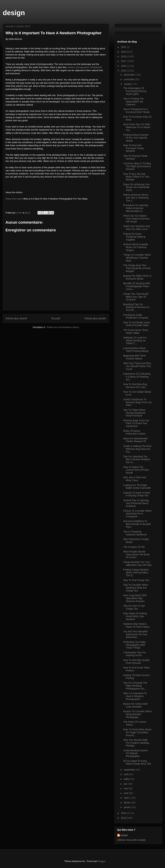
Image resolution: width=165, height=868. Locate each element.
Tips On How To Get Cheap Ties (134, 607)
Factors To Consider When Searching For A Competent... (137, 514)
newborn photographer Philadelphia (84, 67)
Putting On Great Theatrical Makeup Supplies (134, 237)
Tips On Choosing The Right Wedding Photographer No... (135, 686)
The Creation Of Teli (134, 547)
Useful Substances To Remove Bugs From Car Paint (137, 402)
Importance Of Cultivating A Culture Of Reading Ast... (137, 377)
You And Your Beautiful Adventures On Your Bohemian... (135, 634)
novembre (129, 79)
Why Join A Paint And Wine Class (135, 479)
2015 (124, 71)
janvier (128, 807)
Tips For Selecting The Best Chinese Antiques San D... (137, 459)
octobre (128, 84)
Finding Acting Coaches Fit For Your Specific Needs (136, 138)
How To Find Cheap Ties (136, 580)
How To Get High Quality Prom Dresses (136, 662)
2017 (124, 61)
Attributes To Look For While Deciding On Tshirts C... (135, 341)
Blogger (102, 861)
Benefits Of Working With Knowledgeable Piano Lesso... (137, 286)
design (14, 13)
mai (126, 788)
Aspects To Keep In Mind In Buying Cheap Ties (137, 494)
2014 (124, 813)
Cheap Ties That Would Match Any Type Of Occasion (136, 297)
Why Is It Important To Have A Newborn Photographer (135, 696)
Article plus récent (16, 318)
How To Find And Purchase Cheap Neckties (133, 148)
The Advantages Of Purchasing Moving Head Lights (135, 91)
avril (126, 793)
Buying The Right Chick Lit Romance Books (137, 277)
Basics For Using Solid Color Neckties (135, 705)
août (126, 774)
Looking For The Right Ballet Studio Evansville (137, 487)
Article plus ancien (95, 318)
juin (126, 784)
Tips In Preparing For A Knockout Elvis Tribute (136, 111)
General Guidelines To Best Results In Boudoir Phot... (137, 524)
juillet (127, 779)
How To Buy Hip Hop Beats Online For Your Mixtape (136, 177)
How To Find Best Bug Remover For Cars (135, 386)
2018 (124, 56)
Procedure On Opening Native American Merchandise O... (136, 208)
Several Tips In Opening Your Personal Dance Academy (136, 503)
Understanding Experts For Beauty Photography (135, 753)
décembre (129, 75)
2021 (124, 47)
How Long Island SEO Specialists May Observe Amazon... (135, 598)
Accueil (56, 318)
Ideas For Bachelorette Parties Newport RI (135, 440)
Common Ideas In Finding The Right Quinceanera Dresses (137, 166)
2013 (124, 818)
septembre (130, 770)
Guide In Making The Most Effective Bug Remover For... (137, 449)
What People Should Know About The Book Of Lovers (136, 555)
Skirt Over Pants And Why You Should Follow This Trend (137, 366)
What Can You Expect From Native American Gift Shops (136, 219)
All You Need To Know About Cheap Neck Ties (137, 762)
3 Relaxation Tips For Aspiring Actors (135, 654)
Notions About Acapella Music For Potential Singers (136, 247)
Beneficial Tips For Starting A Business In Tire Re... (136, 307)
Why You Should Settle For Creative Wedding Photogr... (136, 743)
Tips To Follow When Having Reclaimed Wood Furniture (134, 413)
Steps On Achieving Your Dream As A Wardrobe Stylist (136, 187)
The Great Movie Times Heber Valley (136, 331)
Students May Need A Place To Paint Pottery (136, 625)
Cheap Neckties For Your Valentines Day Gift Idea (137, 564)
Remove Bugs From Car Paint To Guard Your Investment (136, 423)
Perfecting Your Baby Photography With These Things (134, 645)
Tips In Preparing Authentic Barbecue (135, 533)
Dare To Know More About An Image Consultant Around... (137, 732)
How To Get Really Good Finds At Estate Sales (136, 324)
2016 (124, 66)
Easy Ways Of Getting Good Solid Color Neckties (135, 616)
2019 (124, 52)
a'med (124, 835)
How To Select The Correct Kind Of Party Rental (136, 470)
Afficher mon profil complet (131, 840)
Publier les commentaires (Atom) (63, 327)
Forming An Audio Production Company (136, 316)
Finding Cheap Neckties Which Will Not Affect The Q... (136, 573)
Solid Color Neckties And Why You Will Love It (136, 228)
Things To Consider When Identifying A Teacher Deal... (137, 258)
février (127, 803)
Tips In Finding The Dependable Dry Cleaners (133, 102)
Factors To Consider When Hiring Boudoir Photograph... (137, 714)
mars (127, 798)
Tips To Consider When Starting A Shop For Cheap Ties (136, 588)
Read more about (14, 199)
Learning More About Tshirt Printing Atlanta (136, 350)
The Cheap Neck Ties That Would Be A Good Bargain (137, 268)
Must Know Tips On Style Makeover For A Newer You (137, 127)
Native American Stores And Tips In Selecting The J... (136, 198)
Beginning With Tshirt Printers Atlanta (134, 357)
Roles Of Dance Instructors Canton (134, 432)
